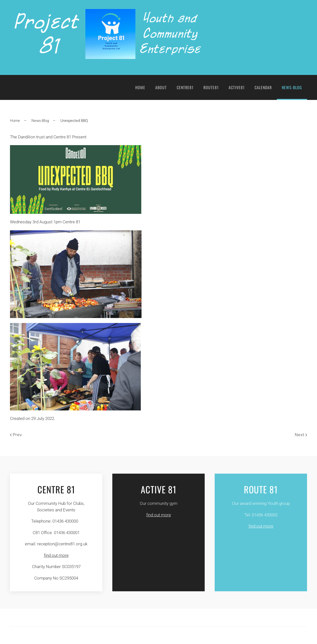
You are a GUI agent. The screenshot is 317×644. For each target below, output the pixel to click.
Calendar (263, 87)
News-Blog (292, 87)
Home (140, 87)
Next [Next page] (301, 435)
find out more (56, 555)
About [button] (161, 87)
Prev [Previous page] (16, 435)
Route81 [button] (211, 87)
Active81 (237, 87)
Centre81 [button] (185, 87)
